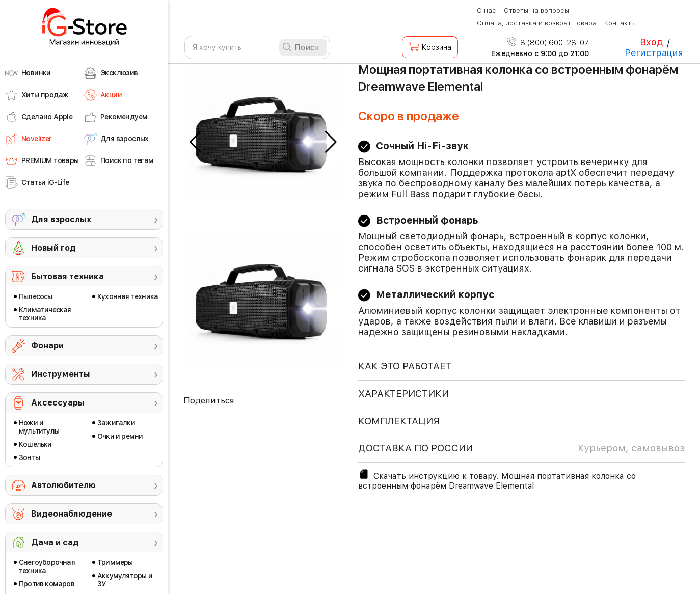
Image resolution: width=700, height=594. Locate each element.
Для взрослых (61, 219)
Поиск (307, 48)
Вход (651, 42)
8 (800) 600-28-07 (548, 43)
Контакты (620, 23)
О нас (487, 10)
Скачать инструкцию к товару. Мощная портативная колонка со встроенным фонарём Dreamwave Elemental (497, 479)
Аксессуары (58, 403)
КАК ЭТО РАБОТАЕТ (405, 366)
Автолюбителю (63, 485)
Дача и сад (55, 542)
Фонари (47, 346)
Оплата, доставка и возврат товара (537, 23)
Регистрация (654, 53)
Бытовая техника (68, 276)
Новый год (53, 248)
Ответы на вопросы (536, 10)
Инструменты (61, 374)
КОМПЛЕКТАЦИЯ (399, 421)
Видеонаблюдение (72, 514)
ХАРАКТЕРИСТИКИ (403, 394)
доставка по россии (521, 448)
